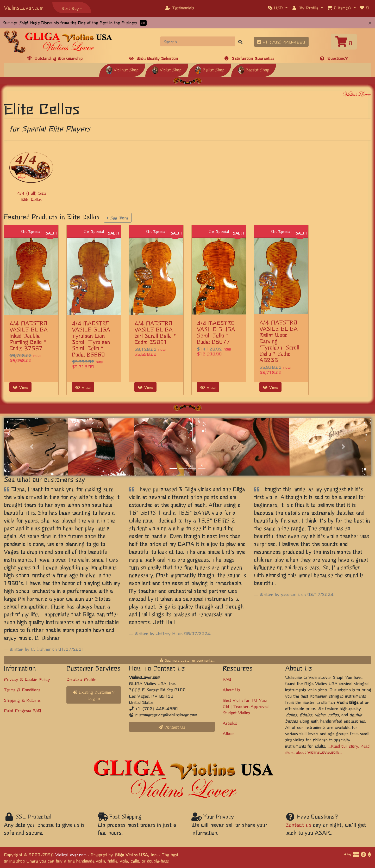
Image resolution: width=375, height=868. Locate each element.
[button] (278, 8)
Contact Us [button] (172, 727)
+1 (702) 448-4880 (281, 42)
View (20, 387)
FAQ (227, 679)
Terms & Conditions (22, 690)
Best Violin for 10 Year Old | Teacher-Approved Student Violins (246, 706)
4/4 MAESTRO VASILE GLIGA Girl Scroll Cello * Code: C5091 (155, 332)
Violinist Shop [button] (122, 70)
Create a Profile (81, 679)
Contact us (298, 825)
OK (143, 23)
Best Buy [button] (70, 8)
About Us (231, 690)
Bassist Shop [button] (254, 70)
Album (229, 733)
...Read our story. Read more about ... (327, 749)
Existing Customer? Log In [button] (94, 695)
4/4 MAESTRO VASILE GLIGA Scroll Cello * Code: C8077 (216, 332)
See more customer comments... (187, 660)
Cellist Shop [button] (210, 70)
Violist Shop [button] (167, 70)
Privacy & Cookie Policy (27, 679)
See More (118, 218)
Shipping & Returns (22, 700)
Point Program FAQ (23, 710)
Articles (230, 723)
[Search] (198, 41)
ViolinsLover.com (24, 7)
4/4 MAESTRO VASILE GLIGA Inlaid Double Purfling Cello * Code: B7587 (29, 335)
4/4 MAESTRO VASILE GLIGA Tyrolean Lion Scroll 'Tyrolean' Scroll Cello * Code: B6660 (92, 339)
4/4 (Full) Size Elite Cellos (31, 196)
